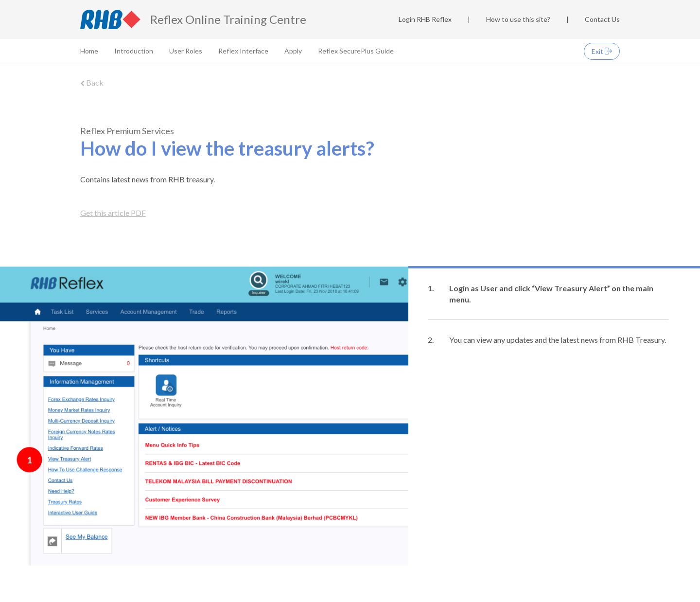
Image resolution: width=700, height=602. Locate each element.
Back (92, 82)
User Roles (186, 51)
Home (89, 51)
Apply (293, 51)
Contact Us (602, 19)
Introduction (134, 51)
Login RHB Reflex (425, 19)
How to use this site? (518, 19)
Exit (602, 51)
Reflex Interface (243, 51)
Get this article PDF (113, 213)
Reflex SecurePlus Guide (356, 51)
